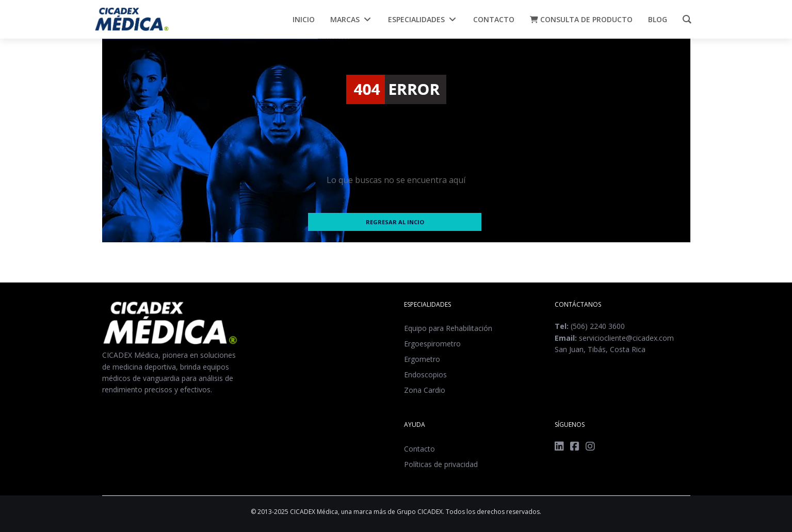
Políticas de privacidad (441, 464)
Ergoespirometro (432, 344)
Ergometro (422, 359)
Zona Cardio (425, 390)
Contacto (419, 449)
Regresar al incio (395, 222)
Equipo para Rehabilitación (448, 328)
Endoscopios (425, 375)
